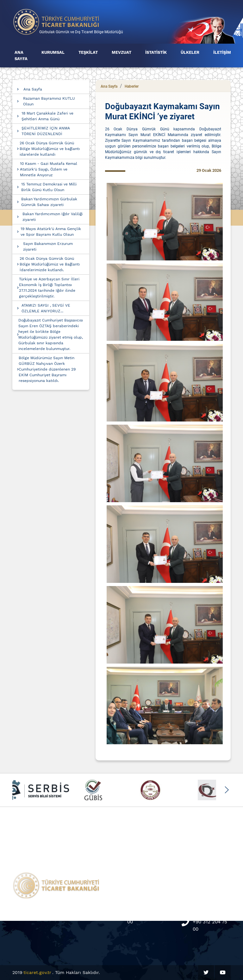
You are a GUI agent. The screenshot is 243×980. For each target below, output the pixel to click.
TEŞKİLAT (88, 52)
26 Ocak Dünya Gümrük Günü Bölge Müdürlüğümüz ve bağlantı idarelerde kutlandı (50, 149)
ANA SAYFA (21, 56)
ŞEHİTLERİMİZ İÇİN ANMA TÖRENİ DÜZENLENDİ (46, 131)
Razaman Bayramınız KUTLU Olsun (49, 101)
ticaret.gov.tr (37, 972)
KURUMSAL (53, 52)
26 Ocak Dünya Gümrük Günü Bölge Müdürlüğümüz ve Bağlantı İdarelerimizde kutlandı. (50, 264)
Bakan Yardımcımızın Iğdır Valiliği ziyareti (53, 217)
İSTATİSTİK (156, 52)
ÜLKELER (190, 52)
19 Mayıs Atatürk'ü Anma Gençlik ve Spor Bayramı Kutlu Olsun (51, 232)
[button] (226, 790)
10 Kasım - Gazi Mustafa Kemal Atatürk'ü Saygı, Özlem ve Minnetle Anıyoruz (49, 169)
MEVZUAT (121, 52)
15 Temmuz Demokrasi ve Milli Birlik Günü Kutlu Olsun (49, 187)
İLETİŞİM (222, 52)
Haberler (132, 86)
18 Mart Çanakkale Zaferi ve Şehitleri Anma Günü (47, 116)
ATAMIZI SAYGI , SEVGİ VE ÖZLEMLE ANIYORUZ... (46, 308)
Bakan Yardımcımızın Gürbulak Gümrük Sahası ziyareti (49, 202)
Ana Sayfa (33, 89)
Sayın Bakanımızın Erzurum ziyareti (48, 247)
